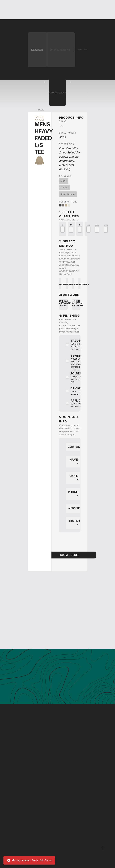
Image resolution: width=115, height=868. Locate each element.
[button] (38, 10)
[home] (20, 10)
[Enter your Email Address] (62, 851)
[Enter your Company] (62, 829)
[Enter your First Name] (48, 840)
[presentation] (70, 543)
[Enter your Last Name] (76, 840)
